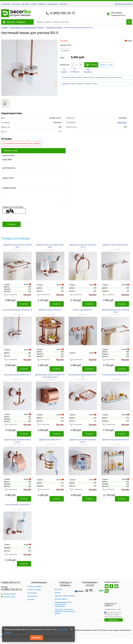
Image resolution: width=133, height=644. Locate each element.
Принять (36, 638)
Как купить (16, 4)
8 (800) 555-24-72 (11, 583)
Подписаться (114, 620)
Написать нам (8, 597)
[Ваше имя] (34, 163)
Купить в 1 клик (106, 65)
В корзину (91, 65)
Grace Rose (122, 122)
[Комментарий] (34, 197)
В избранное (75, 70)
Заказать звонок (8, 594)
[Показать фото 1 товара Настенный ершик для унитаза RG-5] (6, 104)
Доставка (26, 4)
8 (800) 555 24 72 (63, 13)
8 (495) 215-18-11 (12, 589)
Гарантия (42, 4)
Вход (120, 4)
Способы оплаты (69, 84)
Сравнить (64, 70)
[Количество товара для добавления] (77, 65)
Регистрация (127, 4)
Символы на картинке (13, 207)
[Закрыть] (72, 629)
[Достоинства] (34, 172)
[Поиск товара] (80, 22)
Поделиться (88, 70)
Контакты (63, 4)
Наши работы (53, 4)
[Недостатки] (34, 182)
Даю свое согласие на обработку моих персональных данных (113, 615)
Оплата (34, 4)
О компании (6, 4)
